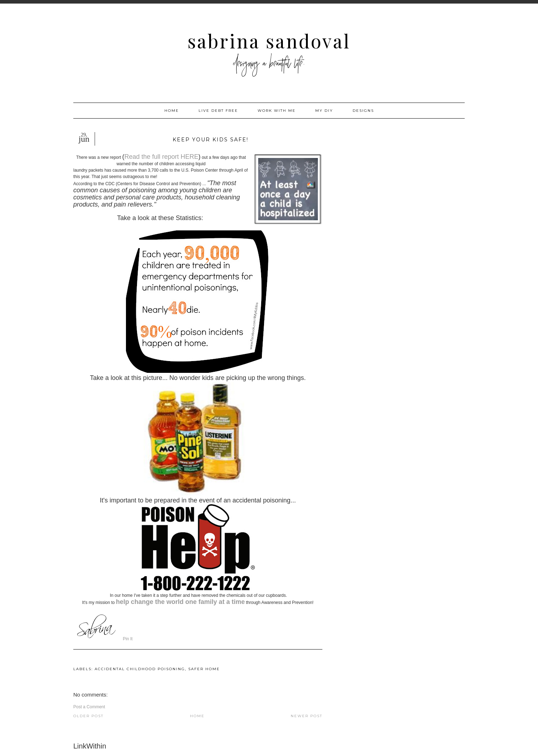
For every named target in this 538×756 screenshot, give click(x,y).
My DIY (324, 111)
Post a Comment (89, 707)
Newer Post (307, 716)
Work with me (277, 111)
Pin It (128, 639)
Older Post (88, 716)
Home (172, 111)
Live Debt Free (218, 111)
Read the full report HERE (161, 157)
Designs (363, 111)
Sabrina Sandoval (269, 41)
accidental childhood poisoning (140, 669)
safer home (204, 669)
